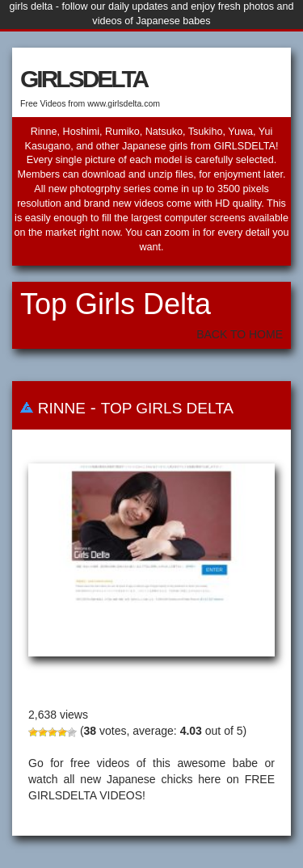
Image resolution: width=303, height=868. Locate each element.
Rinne (62, 408)
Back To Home (240, 334)
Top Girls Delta (167, 408)
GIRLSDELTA (84, 79)
